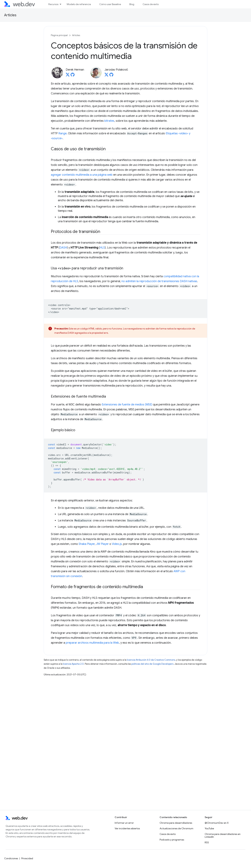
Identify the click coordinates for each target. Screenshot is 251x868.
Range (62, 133)
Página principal (59, 35)
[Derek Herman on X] (68, 76)
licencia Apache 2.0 (73, 664)
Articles (10, 15)
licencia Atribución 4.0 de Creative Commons (151, 660)
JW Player (102, 544)
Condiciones (11, 858)
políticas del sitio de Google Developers (152, 664)
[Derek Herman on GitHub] (73, 76)
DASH (63, 248)
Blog (132, 4)
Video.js (117, 544)
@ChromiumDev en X (217, 823)
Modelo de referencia (79, 4)
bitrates (109, 121)
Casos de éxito (151, 4)
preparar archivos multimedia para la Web (92, 643)
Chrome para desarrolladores (176, 823)
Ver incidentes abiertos (127, 828)
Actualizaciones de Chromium (176, 828)
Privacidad (27, 858)
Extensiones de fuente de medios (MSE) (127, 405)
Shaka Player (87, 544)
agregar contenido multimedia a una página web (82, 175)
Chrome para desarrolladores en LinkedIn (223, 835)
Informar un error (124, 823)
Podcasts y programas (172, 840)
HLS (102, 248)
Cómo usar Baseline (110, 4)
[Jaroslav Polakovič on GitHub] (111, 76)
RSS (207, 842)
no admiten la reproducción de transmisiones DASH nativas (159, 281)
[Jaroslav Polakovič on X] (106, 76)
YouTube (209, 828)
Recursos (53, 4)
